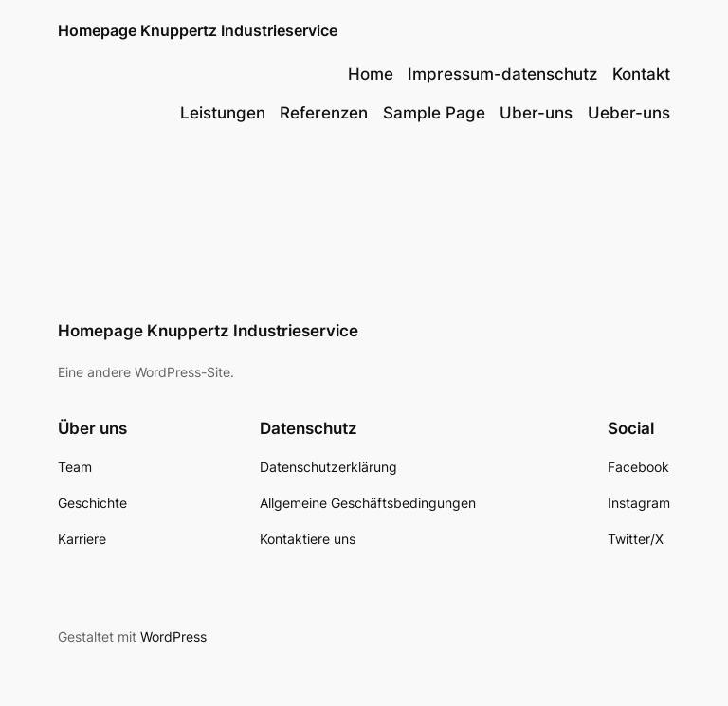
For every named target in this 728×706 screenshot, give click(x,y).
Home (371, 74)
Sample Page (434, 113)
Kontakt (641, 74)
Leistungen (223, 113)
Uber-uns (536, 113)
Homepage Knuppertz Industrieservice (198, 30)
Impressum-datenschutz (502, 74)
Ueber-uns (629, 113)
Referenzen (324, 113)
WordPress (173, 636)
